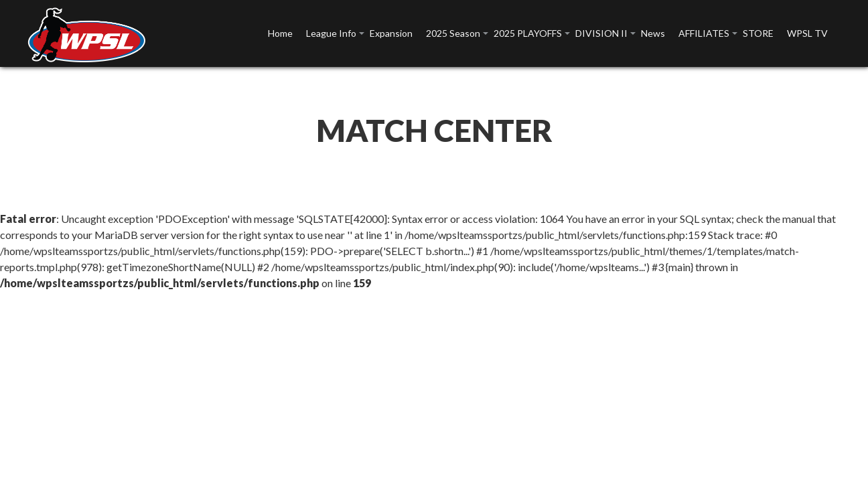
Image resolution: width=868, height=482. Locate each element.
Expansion (391, 33)
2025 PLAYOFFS (528, 33)
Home (280, 33)
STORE (758, 33)
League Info (331, 33)
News (653, 33)
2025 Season (453, 33)
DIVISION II (601, 33)
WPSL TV (807, 33)
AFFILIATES (704, 33)
